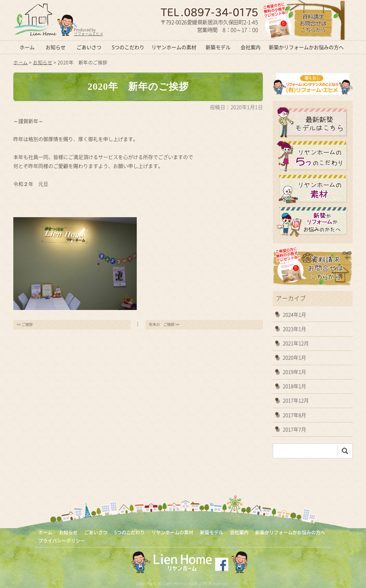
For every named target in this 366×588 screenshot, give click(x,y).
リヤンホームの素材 (174, 47)
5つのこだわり (128, 47)
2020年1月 (294, 358)
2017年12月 (296, 400)
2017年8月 (294, 415)
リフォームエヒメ (89, 34)
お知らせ (56, 47)
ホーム (27, 47)
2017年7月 (294, 429)
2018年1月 (294, 386)
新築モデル (218, 47)
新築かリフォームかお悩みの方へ (306, 47)
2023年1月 (294, 329)
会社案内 (251, 47)
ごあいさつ (89, 47)
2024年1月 (294, 315)
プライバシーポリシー (62, 541)
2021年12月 (296, 343)
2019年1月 (294, 372)
